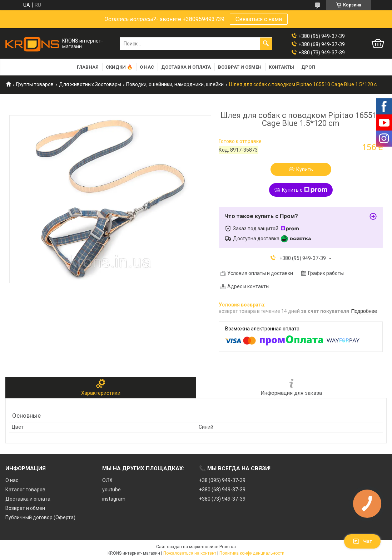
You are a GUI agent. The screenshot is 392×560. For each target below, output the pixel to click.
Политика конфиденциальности (252, 553)
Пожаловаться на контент (190, 553)
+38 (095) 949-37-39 (222, 480)
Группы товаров (35, 84)
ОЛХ (107, 480)
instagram (114, 499)
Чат (362, 541)
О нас (147, 67)
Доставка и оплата (186, 67)
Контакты (281, 67)
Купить (305, 170)
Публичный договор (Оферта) (40, 517)
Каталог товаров (25, 490)
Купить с (305, 190)
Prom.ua (228, 547)
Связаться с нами (259, 19)
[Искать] (266, 44)
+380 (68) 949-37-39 (222, 490)
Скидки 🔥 (119, 67)
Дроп (308, 67)
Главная (88, 67)
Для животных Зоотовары (90, 84)
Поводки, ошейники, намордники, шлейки (175, 84)
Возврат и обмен (240, 67)
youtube (111, 490)
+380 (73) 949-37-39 (222, 499)
